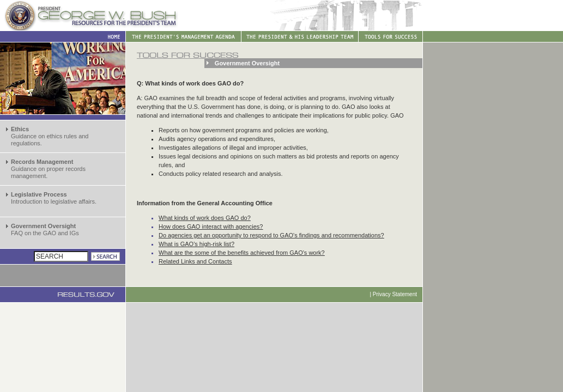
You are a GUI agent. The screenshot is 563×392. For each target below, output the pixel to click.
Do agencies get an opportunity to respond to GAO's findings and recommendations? (271, 235)
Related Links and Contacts (195, 261)
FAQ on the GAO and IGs (45, 229)
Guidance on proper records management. (48, 169)
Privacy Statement (395, 294)
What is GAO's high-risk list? (196, 244)
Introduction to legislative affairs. (54, 198)
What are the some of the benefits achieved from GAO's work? (242, 253)
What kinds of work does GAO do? (205, 218)
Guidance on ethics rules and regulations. (50, 136)
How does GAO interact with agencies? (211, 226)
